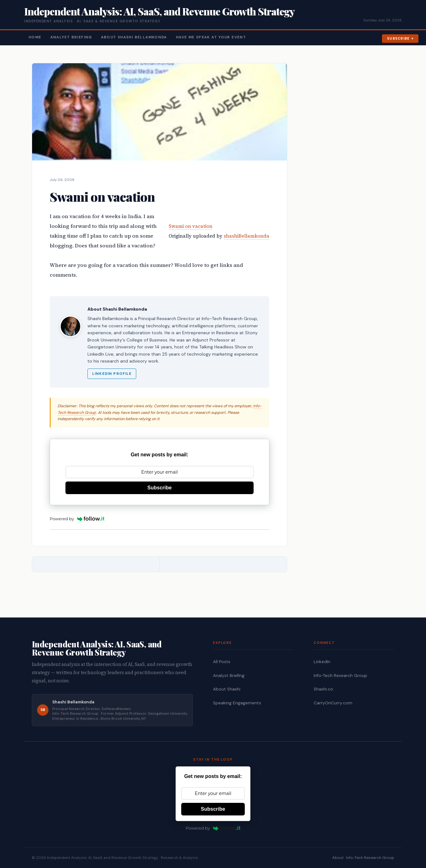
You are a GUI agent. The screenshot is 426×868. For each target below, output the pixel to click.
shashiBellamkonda (247, 236)
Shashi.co (323, 689)
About (338, 858)
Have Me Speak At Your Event (211, 37)
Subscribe (398, 38)
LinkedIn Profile (112, 374)
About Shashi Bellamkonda (134, 37)
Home (35, 37)
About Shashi (227, 689)
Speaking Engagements (237, 703)
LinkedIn (322, 662)
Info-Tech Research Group (340, 676)
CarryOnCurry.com (333, 703)
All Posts (222, 662)
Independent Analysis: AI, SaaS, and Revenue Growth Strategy (159, 11)
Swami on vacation (191, 226)
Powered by (77, 519)
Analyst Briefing (71, 37)
